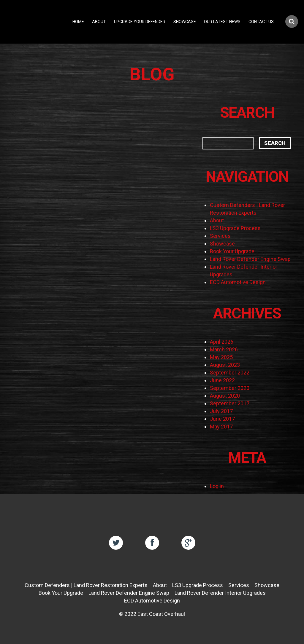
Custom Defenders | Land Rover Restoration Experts (86, 585)
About (99, 22)
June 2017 (222, 419)
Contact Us (261, 22)
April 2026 (222, 342)
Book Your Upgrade (232, 251)
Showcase (185, 22)
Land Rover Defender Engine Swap (250, 259)
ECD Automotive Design (238, 282)
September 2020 (230, 388)
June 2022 (222, 380)
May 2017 (221, 427)
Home (78, 22)
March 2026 (224, 349)
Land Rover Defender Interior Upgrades (220, 593)
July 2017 (221, 411)
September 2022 (230, 373)
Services (220, 236)
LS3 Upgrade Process (235, 228)
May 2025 (221, 357)
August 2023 (225, 365)
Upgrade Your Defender (140, 22)
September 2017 (230, 403)
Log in (217, 486)
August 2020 (225, 396)
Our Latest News (222, 22)
